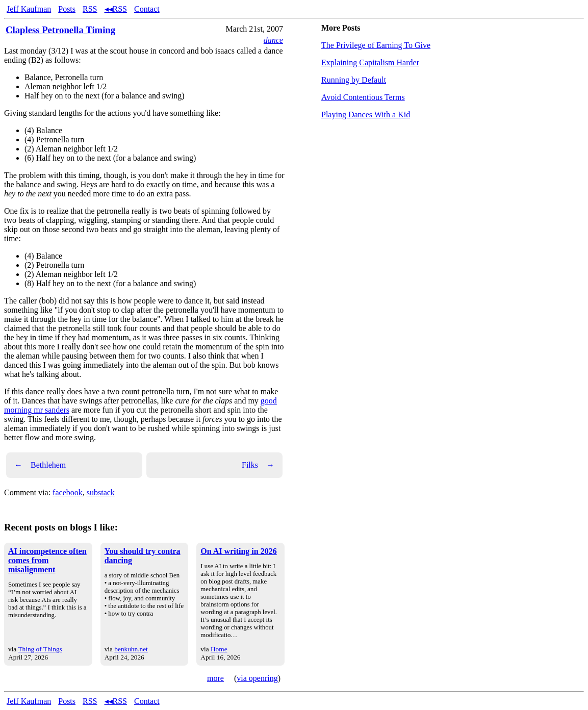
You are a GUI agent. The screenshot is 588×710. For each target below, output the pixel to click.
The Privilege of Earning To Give (376, 45)
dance (273, 40)
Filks (258, 465)
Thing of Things (40, 649)
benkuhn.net (131, 649)
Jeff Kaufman (29, 9)
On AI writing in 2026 (238, 551)
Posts (67, 9)
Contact (147, 9)
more (215, 678)
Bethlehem (40, 465)
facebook (68, 492)
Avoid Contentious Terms (363, 97)
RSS (90, 9)
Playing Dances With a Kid (366, 115)
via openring (257, 678)
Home (219, 649)
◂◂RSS (116, 9)
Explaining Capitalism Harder (370, 62)
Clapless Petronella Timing (60, 30)
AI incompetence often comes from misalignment (47, 560)
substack (101, 492)
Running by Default (354, 80)
